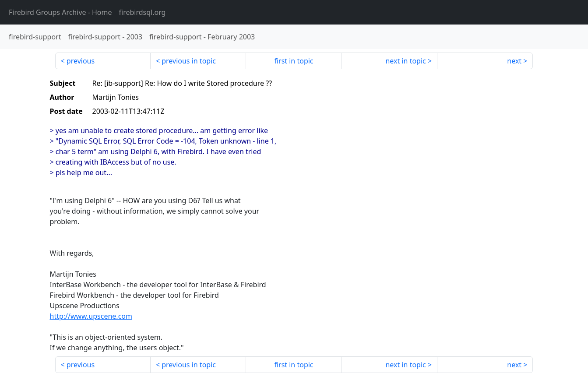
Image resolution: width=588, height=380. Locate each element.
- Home (60, 12)
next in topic (405, 61)
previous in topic (189, 61)
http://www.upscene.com (91, 316)
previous (81, 61)
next (514, 61)
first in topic (294, 61)
